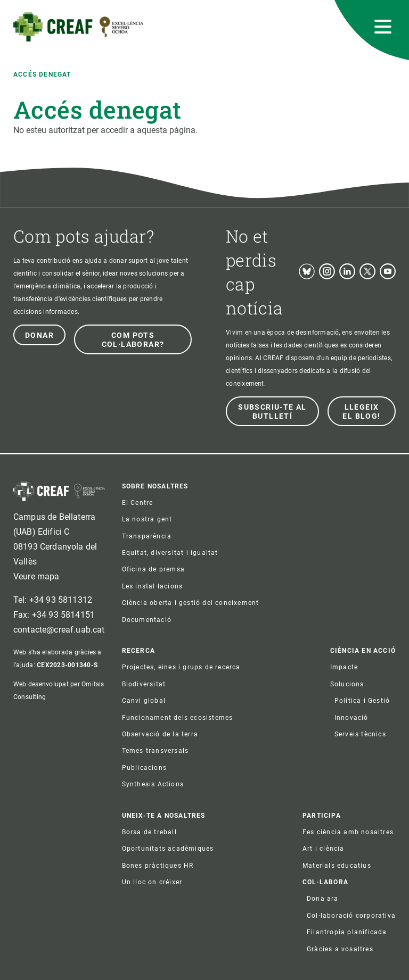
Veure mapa (36, 576)
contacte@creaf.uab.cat (59, 630)
